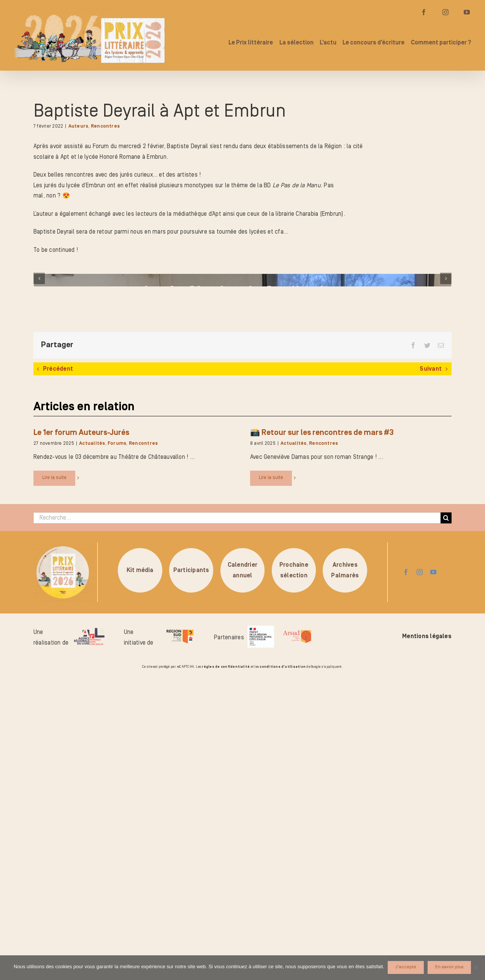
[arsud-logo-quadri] (297, 937)
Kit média (140, 876)
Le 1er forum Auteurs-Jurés (81, 738)
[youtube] (433, 878)
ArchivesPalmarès (345, 876)
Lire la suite (54, 783)
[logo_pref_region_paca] (261, 934)
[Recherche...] (237, 823)
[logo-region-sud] (180, 935)
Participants (191, 876)
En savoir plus (450, 967)
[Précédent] (39, 431)
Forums (117, 749)
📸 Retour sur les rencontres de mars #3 (322, 738)
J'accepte (406, 967)
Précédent (58, 675)
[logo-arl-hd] (89, 937)
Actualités (92, 749)
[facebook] (406, 878)
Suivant (431, 675)
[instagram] (420, 878)
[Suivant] (446, 431)
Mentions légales (427, 942)
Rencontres (105, 126)
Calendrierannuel (242, 876)
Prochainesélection (294, 876)
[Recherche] (446, 823)
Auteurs (78, 126)
